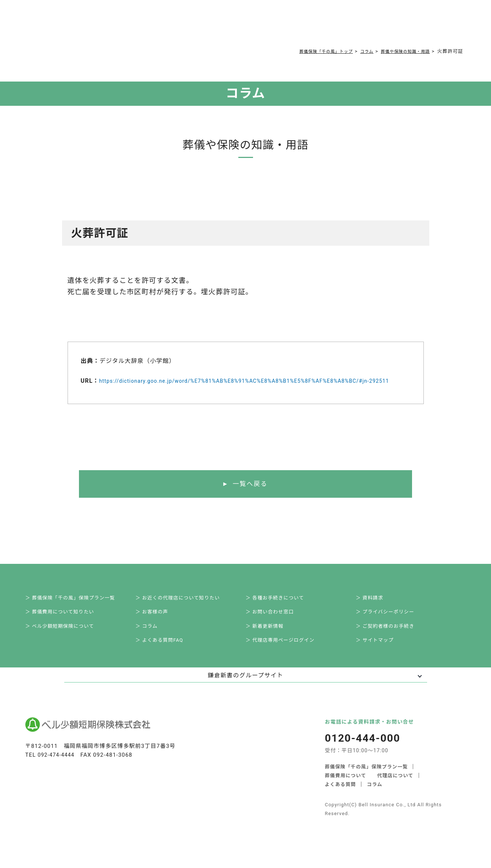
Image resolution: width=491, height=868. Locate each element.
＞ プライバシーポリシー (391, 624)
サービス (99, 26)
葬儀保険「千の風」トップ (311, 51)
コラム (219, 26)
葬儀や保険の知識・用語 (401, 51)
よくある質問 (188, 26)
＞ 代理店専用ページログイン (287, 657)
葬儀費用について (143, 26)
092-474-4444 (57, 772)
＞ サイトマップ (380, 657)
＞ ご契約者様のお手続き (391, 641)
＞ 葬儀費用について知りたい (66, 624)
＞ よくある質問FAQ (165, 657)
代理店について (396, 793)
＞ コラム (151, 641)
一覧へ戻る (250, 493)
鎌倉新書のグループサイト (245, 693)
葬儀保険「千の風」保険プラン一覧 (367, 784)
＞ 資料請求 (375, 608)
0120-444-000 (358, 28)
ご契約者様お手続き (258, 26)
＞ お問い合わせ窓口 (276, 624)
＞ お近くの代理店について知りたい (185, 608)
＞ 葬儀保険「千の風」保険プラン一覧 (78, 608)
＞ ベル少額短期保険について (66, 641)
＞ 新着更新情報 (270, 641)
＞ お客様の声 (157, 624)
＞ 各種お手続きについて (281, 608)
